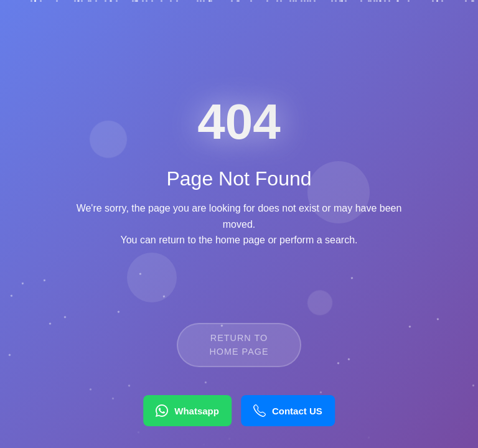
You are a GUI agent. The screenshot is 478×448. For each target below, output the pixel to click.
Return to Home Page (239, 352)
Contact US (288, 411)
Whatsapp (187, 411)
